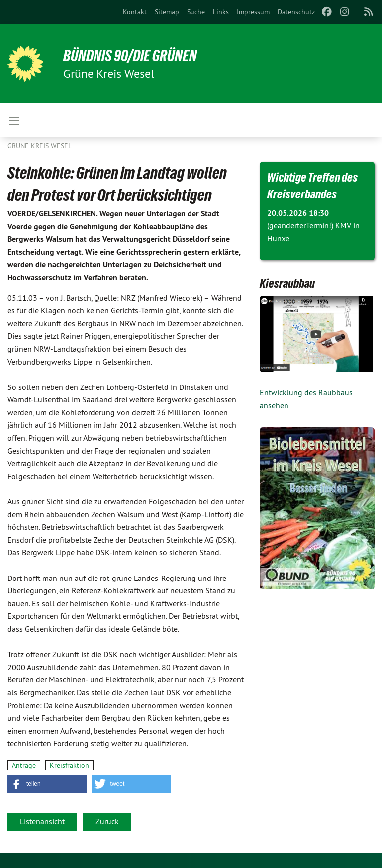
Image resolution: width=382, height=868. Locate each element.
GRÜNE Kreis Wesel (40, 146)
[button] (47, 784)
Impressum (253, 12)
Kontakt (135, 12)
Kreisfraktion (69, 765)
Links (221, 12)
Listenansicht (42, 821)
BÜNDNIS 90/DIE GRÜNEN (130, 56)
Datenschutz (296, 12)
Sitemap (167, 12)
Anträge (24, 765)
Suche (196, 12)
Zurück (107, 821)
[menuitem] (135, 12)
